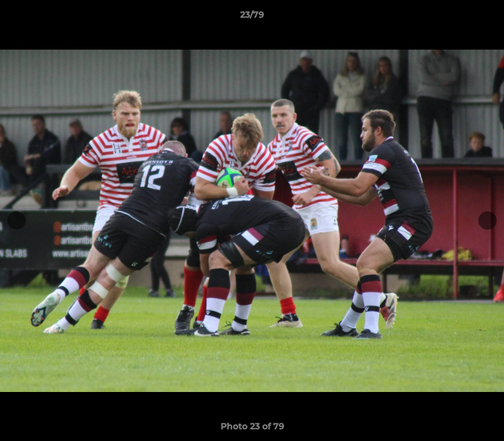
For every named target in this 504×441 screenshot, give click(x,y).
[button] (482, 18)
